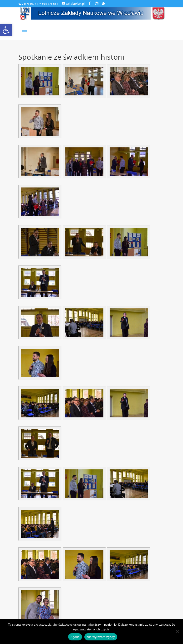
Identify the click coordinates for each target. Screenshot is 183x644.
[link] (6, 30)
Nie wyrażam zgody (101, 637)
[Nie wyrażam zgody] (177, 631)
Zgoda (75, 637)
